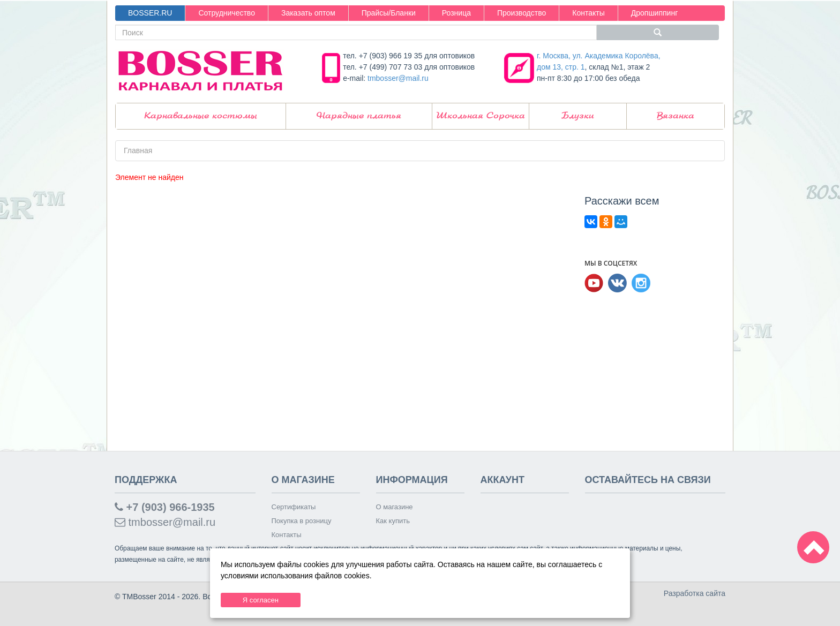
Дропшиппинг (655, 13)
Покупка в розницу (302, 521)
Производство (522, 13)
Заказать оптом (308, 13)
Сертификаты (294, 507)
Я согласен (261, 600)
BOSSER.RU (150, 13)
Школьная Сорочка (481, 116)
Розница (456, 13)
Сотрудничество (226, 13)
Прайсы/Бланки (389, 13)
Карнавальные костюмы (201, 116)
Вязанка (676, 116)
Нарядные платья (359, 116)
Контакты (588, 13)
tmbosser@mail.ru (398, 78)
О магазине (395, 507)
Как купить (393, 521)
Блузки (578, 116)
